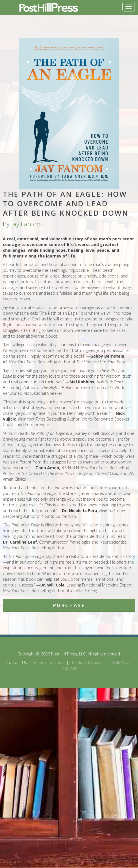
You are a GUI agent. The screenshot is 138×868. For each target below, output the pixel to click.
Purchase (69, 605)
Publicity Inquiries (88, 662)
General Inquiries (48, 662)
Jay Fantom (27, 224)
